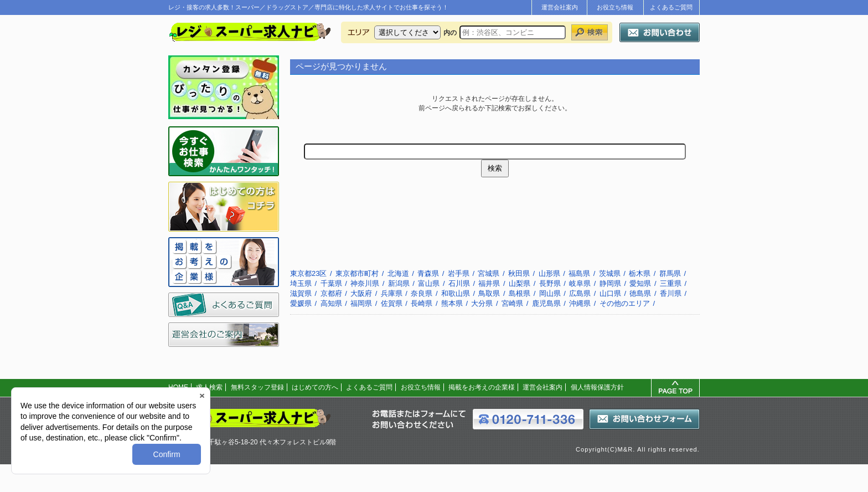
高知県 (331, 303)
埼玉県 (301, 283)
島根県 (520, 293)
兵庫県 (392, 293)
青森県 (428, 273)
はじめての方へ (315, 387)
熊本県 (452, 303)
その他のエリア (625, 303)
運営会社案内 (560, 7)
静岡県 (610, 283)
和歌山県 (456, 293)
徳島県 (640, 293)
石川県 (459, 283)
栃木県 (640, 273)
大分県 (482, 303)
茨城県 (610, 273)
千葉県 (331, 283)
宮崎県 (512, 303)
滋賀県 (301, 293)
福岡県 (361, 303)
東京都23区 (308, 273)
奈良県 (422, 293)
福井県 (489, 283)
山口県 (610, 293)
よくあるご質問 (671, 7)
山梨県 (520, 283)
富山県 (429, 283)
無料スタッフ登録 (257, 387)
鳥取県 (489, 293)
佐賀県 (392, 303)
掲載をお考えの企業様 (482, 387)
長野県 (550, 283)
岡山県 (550, 293)
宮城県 (489, 273)
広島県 (580, 293)
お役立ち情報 (615, 7)
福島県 (579, 273)
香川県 (671, 293)
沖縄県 (580, 303)
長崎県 (422, 303)
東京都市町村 (357, 273)
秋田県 (519, 273)
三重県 (671, 283)
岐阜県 (580, 283)
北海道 (398, 273)
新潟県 (399, 283)
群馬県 (670, 273)
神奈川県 (365, 283)
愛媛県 (301, 303)
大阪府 (361, 293)
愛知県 (640, 283)
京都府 (331, 293)
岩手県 (459, 273)
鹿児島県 (546, 303)
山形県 (549, 273)
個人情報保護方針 (597, 387)
